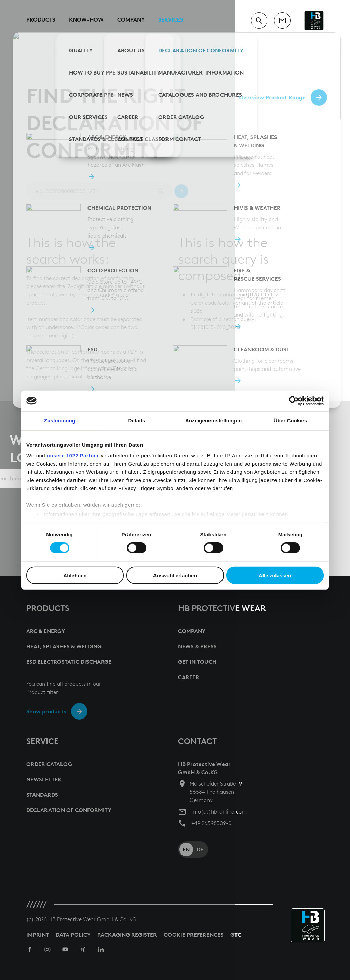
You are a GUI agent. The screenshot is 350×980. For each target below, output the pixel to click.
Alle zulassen (275, 575)
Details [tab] (137, 420)
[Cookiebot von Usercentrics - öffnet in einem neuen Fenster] (294, 401)
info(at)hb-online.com (219, 812)
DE (200, 849)
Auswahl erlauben (175, 575)
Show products (46, 711)
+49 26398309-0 (211, 823)
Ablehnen (75, 575)
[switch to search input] (259, 21)
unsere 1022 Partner (73, 455)
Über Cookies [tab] (291, 420)
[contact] (282, 21)
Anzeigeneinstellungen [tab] (213, 420)
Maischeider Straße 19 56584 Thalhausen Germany (216, 792)
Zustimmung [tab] (60, 420)
